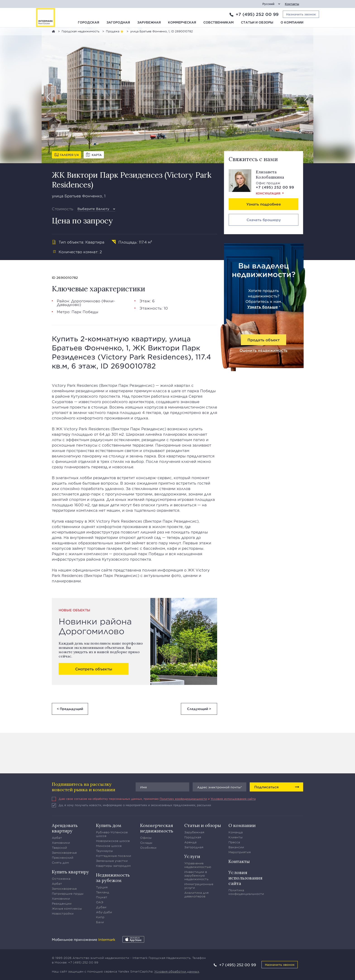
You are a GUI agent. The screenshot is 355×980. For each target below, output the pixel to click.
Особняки (148, 848)
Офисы (146, 838)
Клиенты (236, 837)
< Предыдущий (70, 709)
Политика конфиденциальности (246, 892)
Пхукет (102, 897)
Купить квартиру (70, 872)
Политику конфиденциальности (183, 799)
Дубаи (101, 907)
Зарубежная (149, 23)
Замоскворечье (64, 853)
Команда (236, 832)
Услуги (192, 856)
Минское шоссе (109, 846)
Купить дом (109, 825)
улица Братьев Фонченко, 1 (79, 196)
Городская (89, 23)
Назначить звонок (280, 964)
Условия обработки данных (177, 971)
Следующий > (199, 709)
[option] (177, 95)
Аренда (190, 842)
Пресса (234, 842)
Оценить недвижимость (264, 350)
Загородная (118, 23)
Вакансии (236, 847)
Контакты (292, 4)
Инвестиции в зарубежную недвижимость (196, 875)
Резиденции (62, 904)
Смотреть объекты (94, 669)
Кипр (100, 917)
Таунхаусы (104, 851)
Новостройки (63, 913)
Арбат (57, 838)
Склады (146, 843)
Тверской (59, 848)
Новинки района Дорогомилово (95, 626)
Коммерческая (182, 23)
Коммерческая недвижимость (157, 828)
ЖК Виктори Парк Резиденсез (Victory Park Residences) (132, 180)
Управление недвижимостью (198, 865)
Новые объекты (74, 610)
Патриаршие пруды (68, 894)
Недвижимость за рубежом (113, 878)
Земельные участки (112, 861)
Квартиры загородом (113, 866)
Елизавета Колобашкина (270, 174)
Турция (102, 887)
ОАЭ (100, 902)
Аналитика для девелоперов (196, 894)
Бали (100, 922)
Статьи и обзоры (257, 23)
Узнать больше (263, 307)
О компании (292, 23)
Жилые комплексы (67, 908)
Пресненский (63, 858)
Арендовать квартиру (65, 828)
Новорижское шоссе (113, 841)
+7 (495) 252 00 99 (257, 14)
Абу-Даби (104, 912)
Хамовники (61, 843)
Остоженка (61, 879)
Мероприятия (240, 852)
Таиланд (103, 892)
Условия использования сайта (233, 799)
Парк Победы (85, 312)
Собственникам (218, 23)
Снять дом (60, 863)
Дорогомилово (86, 301)
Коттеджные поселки (114, 856)
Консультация (268, 193)
